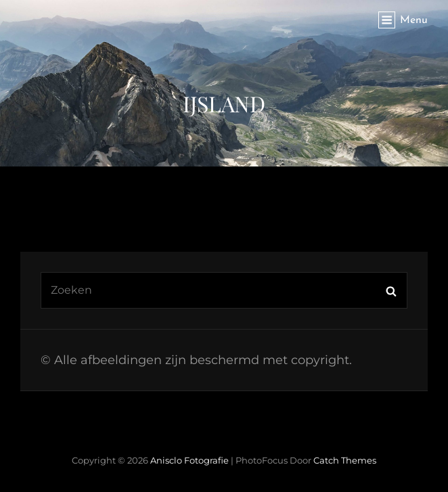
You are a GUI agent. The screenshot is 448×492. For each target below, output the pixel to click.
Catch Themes (345, 460)
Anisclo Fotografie (189, 460)
